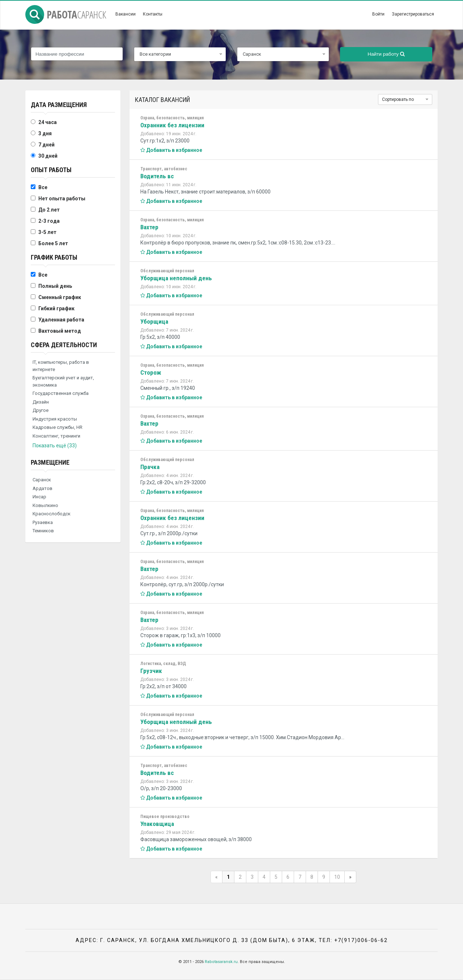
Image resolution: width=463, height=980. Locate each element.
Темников (43, 531)
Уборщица (154, 321)
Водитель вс (157, 176)
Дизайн (41, 402)
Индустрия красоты (55, 419)
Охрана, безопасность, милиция (172, 118)
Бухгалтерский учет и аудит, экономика (63, 381)
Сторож (151, 372)
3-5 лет (47, 232)
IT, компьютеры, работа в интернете (61, 366)
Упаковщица (157, 824)
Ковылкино (45, 505)
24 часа (48, 122)
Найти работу (386, 54)
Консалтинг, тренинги (56, 436)
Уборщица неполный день (176, 278)
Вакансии (126, 14)
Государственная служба (61, 393)
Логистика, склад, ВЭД (163, 664)
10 (337, 877)
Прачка (150, 467)
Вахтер (149, 227)
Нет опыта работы (62, 199)
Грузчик (151, 671)
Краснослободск (52, 514)
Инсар (39, 497)
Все (43, 187)
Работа (66, 14)
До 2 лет (49, 210)
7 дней (46, 145)
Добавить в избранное (171, 150)
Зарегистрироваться (413, 14)
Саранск (42, 480)
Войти (378, 14)
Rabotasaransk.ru (221, 962)
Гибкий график (56, 308)
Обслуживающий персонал (167, 271)
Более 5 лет (53, 243)
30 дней (48, 156)
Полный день (55, 286)
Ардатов (43, 488)
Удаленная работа (61, 320)
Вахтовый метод (60, 331)
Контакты (153, 14)
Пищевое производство (165, 817)
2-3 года (49, 221)
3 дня (45, 133)
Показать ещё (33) (55, 446)
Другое (41, 410)
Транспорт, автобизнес (164, 169)
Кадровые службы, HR (58, 427)
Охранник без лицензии (172, 125)
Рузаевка (43, 522)
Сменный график (60, 297)
